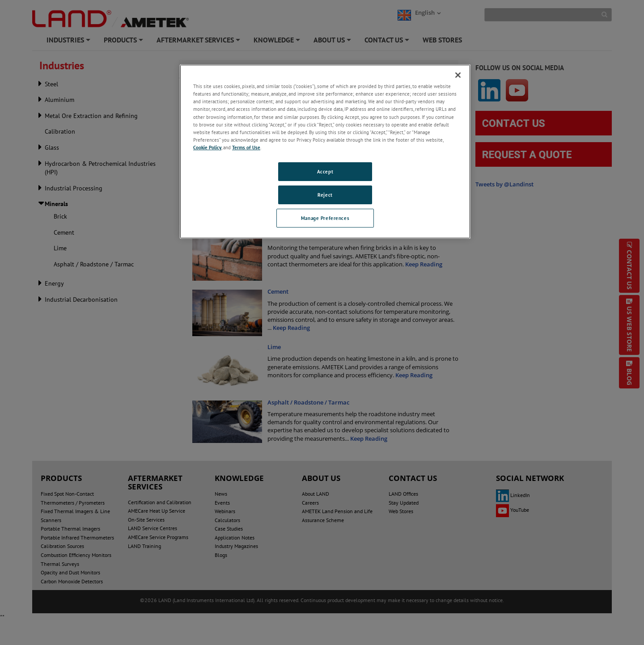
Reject (325, 195)
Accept (325, 171)
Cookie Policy (207, 147)
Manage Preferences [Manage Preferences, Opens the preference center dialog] (325, 218)
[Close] (458, 75)
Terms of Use (246, 147)
